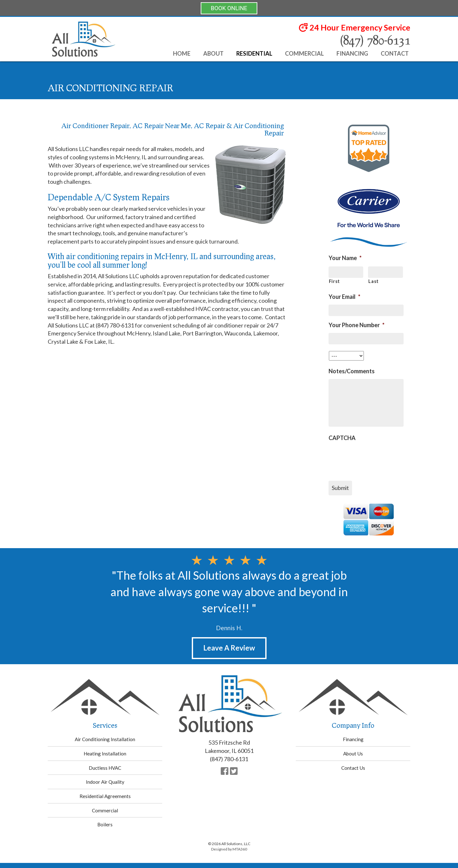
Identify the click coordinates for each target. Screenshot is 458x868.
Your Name (345, 258)
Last (374, 281)
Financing (352, 53)
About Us (353, 754)
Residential (254, 53)
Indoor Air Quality (105, 782)
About (213, 53)
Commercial (304, 53)
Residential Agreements (105, 796)
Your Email (344, 297)
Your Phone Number (357, 325)
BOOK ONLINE (229, 8)
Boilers (105, 824)
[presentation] (377, 458)
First (334, 281)
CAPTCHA (342, 438)
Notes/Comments (352, 371)
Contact (395, 53)
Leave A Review (229, 648)
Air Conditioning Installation (105, 739)
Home (182, 53)
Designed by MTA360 (229, 849)
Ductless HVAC (105, 768)
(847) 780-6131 (375, 40)
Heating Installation (105, 754)
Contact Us (353, 768)
